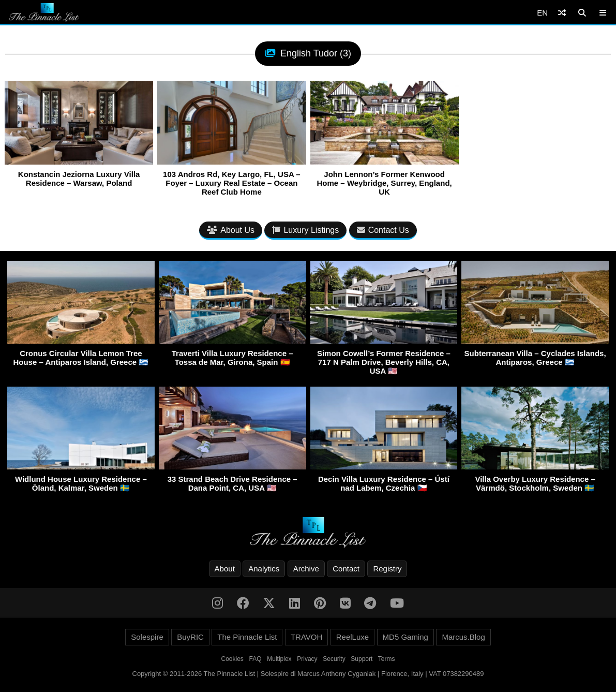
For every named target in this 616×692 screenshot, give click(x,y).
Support (362, 659)
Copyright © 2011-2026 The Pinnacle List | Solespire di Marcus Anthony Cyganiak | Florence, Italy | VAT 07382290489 (308, 674)
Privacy (307, 659)
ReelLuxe (352, 637)
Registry (387, 569)
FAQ (256, 659)
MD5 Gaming (405, 637)
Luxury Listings (305, 230)
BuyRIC (190, 637)
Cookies (232, 659)
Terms (387, 659)
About (225, 569)
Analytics (264, 569)
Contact (346, 569)
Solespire (147, 637)
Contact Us (383, 230)
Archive (306, 569)
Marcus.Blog (463, 637)
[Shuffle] (562, 13)
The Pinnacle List (247, 637)
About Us (231, 230)
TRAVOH (306, 637)
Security (334, 659)
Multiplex (279, 659)
